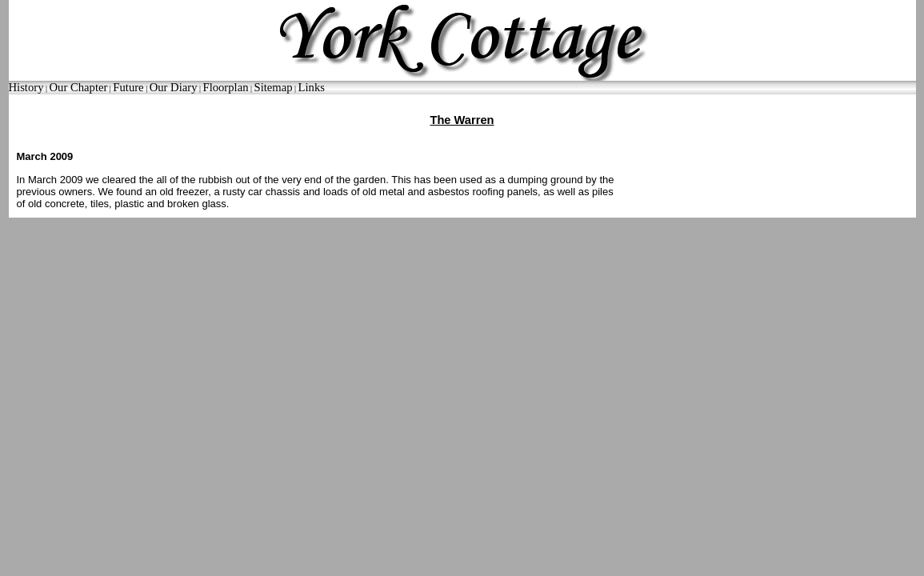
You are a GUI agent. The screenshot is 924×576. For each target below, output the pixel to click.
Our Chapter (78, 87)
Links (312, 87)
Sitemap (274, 87)
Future (128, 87)
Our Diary (174, 87)
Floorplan (225, 87)
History (26, 87)
